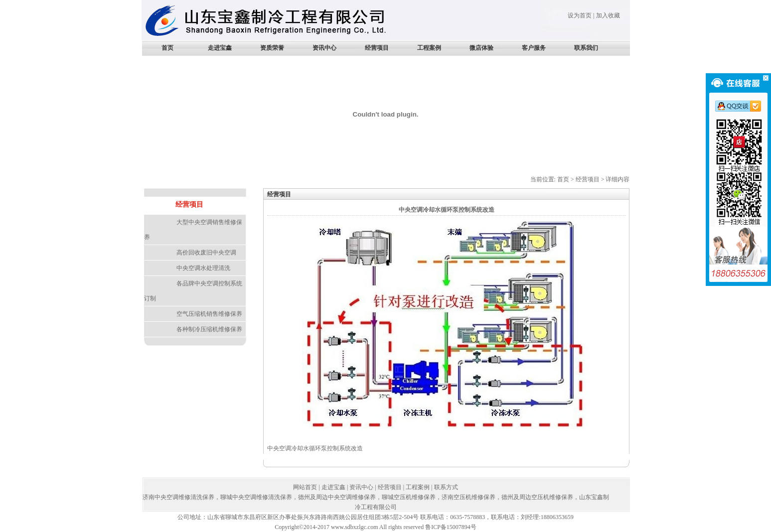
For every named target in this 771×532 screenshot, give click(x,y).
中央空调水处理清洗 (203, 268)
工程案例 (429, 48)
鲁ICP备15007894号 (451, 527)
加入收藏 (608, 15)
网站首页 (305, 487)
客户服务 (534, 48)
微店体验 (481, 48)
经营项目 (377, 48)
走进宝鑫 (220, 48)
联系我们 (586, 48)
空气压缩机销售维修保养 (209, 314)
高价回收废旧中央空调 (206, 253)
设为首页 (580, 15)
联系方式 (446, 487)
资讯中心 (324, 48)
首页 (167, 48)
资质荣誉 (272, 48)
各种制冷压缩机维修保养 (209, 329)
